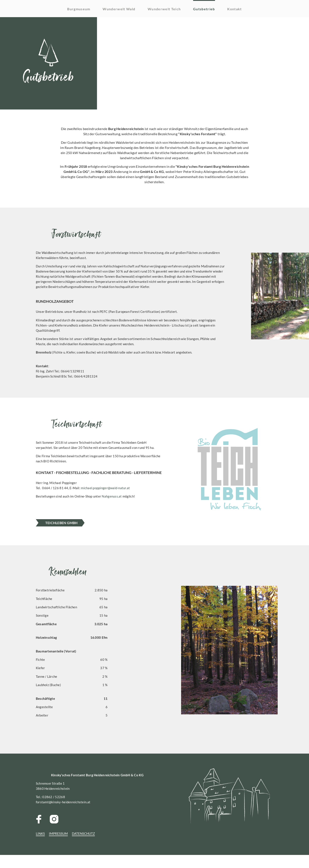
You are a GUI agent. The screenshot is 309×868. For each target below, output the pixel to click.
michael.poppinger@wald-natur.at (133, 512)
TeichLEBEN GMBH (87, 537)
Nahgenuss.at (141, 521)
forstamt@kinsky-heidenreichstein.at (89, 821)
